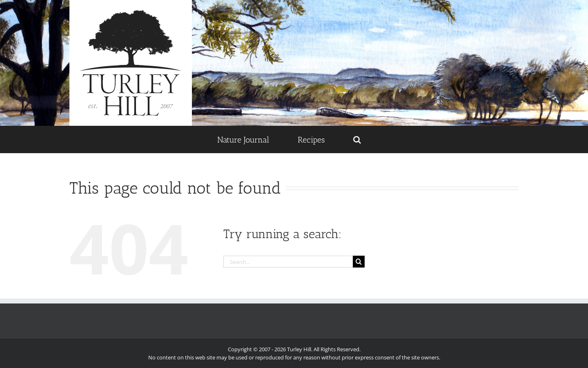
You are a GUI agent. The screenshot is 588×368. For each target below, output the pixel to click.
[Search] (359, 262)
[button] (357, 139)
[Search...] (288, 262)
